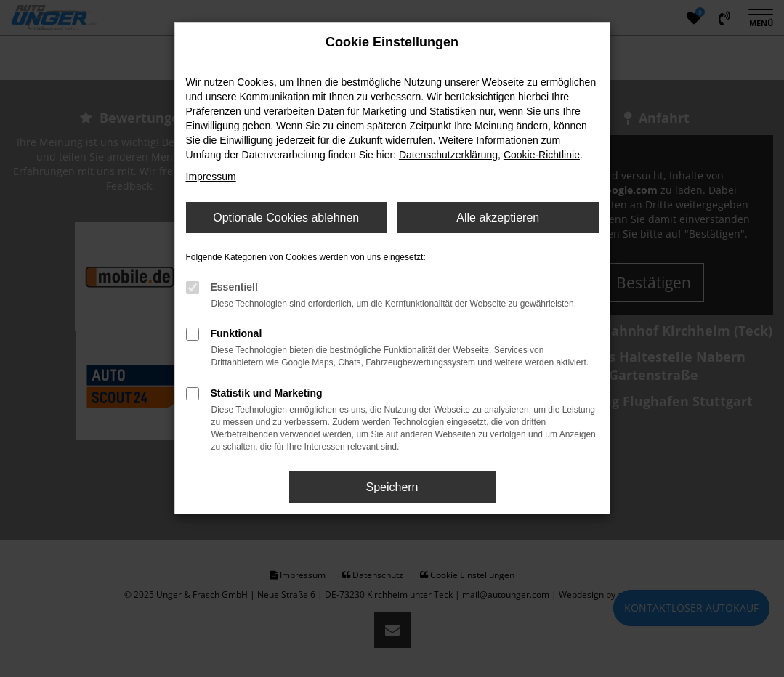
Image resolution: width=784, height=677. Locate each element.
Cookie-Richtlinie (542, 155)
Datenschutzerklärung (448, 155)
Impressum (211, 177)
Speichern (392, 487)
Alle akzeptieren (498, 218)
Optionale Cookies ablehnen (286, 218)
